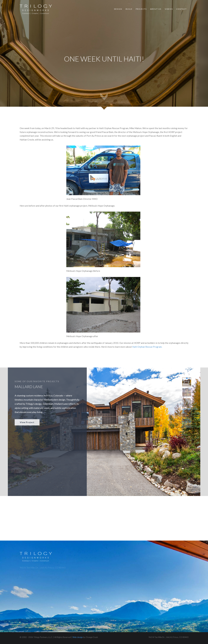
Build (129, 9)
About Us (156, 9)
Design (118, 9)
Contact (182, 9)
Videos (169, 9)
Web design (78, 637)
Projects (141, 9)
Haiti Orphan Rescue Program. (147, 349)
